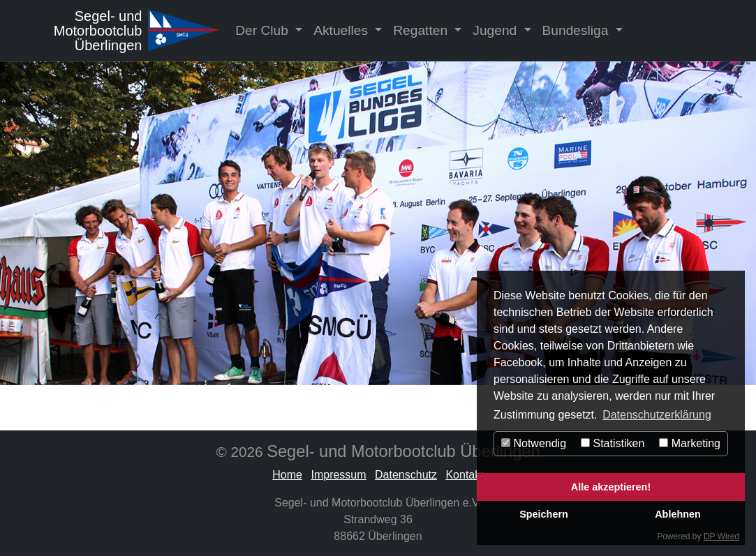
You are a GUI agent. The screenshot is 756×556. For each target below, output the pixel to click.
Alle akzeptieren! (611, 487)
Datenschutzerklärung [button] (657, 415)
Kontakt (464, 475)
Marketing (690, 443)
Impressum (338, 475)
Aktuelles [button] (342, 30)
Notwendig (534, 443)
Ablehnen (678, 514)
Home (287, 475)
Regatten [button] (422, 30)
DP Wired (721, 536)
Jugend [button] (496, 30)
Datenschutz (406, 475)
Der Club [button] (264, 30)
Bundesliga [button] (577, 30)
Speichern (544, 514)
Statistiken (613, 443)
